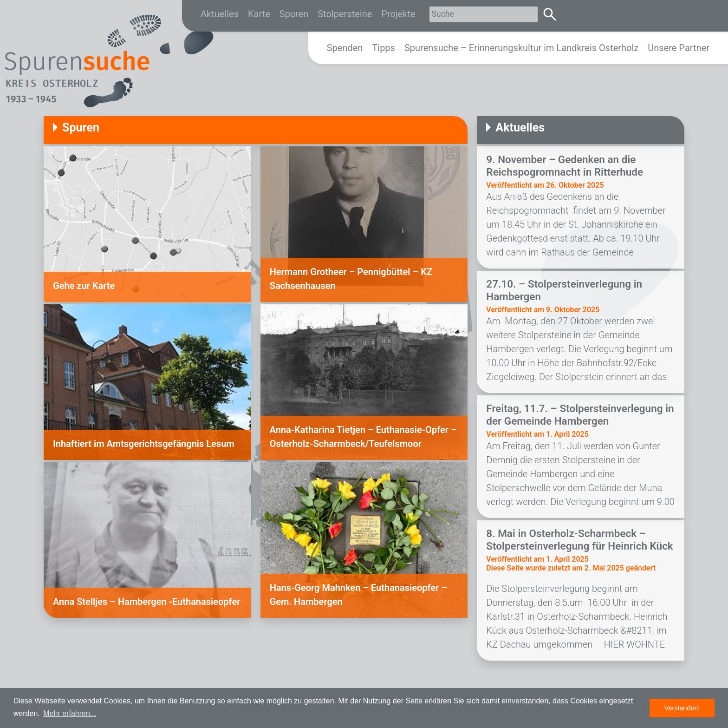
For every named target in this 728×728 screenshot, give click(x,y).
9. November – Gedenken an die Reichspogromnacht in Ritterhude (565, 166)
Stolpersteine (345, 14)
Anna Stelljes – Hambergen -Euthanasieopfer (146, 602)
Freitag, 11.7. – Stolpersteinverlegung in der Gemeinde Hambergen (580, 415)
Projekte (398, 14)
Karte (259, 14)
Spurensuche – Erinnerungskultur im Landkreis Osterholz (521, 48)
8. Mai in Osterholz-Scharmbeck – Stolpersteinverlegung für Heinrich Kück (579, 540)
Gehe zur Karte (84, 286)
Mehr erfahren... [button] (70, 713)
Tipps (383, 48)
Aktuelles (220, 14)
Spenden (345, 48)
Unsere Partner (679, 48)
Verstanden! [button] (682, 708)
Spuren (294, 14)
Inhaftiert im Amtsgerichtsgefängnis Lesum (144, 444)
